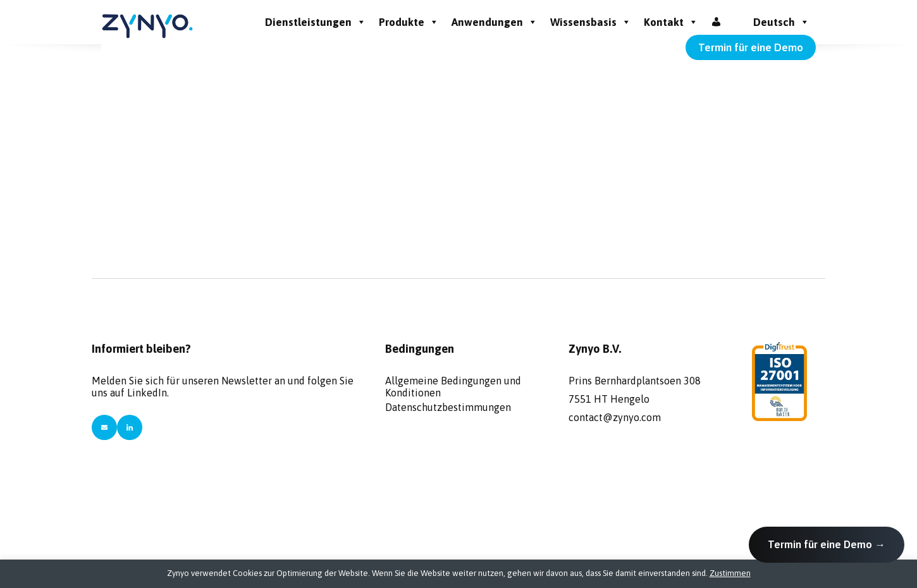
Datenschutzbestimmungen (448, 407)
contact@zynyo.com (615, 417)
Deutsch (781, 22)
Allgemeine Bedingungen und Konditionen (453, 385)
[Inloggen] (716, 22)
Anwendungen (495, 22)
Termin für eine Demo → (827, 544)
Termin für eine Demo (751, 47)
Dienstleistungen (316, 22)
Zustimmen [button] (730, 573)
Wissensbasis (591, 22)
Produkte (409, 22)
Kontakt (671, 22)
